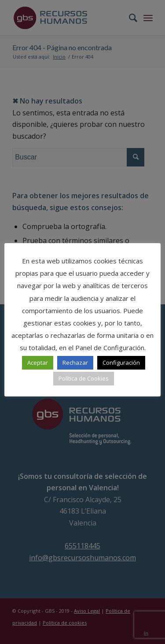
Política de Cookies (84, 378)
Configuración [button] (121, 363)
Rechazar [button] (75, 363)
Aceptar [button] (38, 363)
